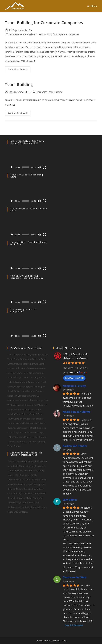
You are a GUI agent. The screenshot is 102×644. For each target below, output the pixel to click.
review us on (74, 378)
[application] (28, 159)
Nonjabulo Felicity (74, 386)
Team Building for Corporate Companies (44, 23)
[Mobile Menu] (92, 6)
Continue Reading (19, 70)
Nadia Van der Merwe (76, 412)
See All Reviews (74, 625)
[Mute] (39, 167)
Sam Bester (70, 500)
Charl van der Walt (74, 577)
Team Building (19, 84)
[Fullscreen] (44, 167)
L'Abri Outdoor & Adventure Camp (75, 356)
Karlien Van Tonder (75, 446)
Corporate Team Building (22, 34)
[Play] (12, 167)
